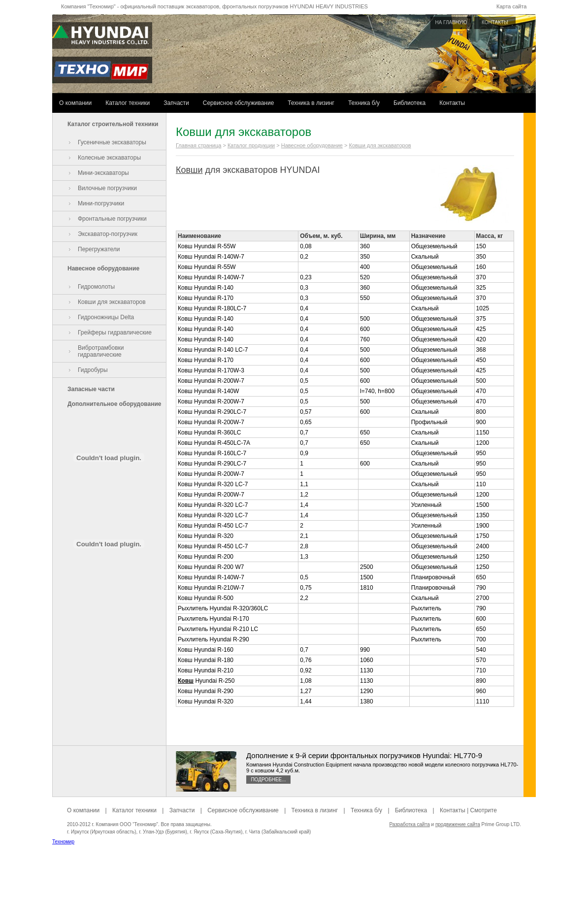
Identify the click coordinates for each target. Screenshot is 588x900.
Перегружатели (99, 249)
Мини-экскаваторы (103, 173)
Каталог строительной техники (113, 124)
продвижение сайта (458, 824)
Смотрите (484, 810)
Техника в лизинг (311, 103)
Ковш (186, 681)
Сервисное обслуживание (239, 103)
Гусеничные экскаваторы (112, 142)
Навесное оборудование (103, 268)
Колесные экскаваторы (109, 158)
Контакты (452, 103)
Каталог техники (128, 103)
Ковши (189, 170)
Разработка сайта (409, 824)
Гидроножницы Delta (106, 317)
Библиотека (409, 103)
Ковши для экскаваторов (112, 302)
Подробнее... (268, 780)
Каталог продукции (251, 145)
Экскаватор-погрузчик (108, 234)
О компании (75, 103)
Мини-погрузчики (101, 203)
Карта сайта (511, 6)
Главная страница (198, 145)
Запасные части (91, 389)
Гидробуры (93, 370)
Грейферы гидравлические (115, 333)
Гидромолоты (96, 287)
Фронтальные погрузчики (112, 219)
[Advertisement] (294, 878)
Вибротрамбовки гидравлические (101, 351)
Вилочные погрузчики (107, 188)
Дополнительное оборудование (114, 404)
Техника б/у (364, 103)
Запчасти (176, 103)
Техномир (63, 842)
